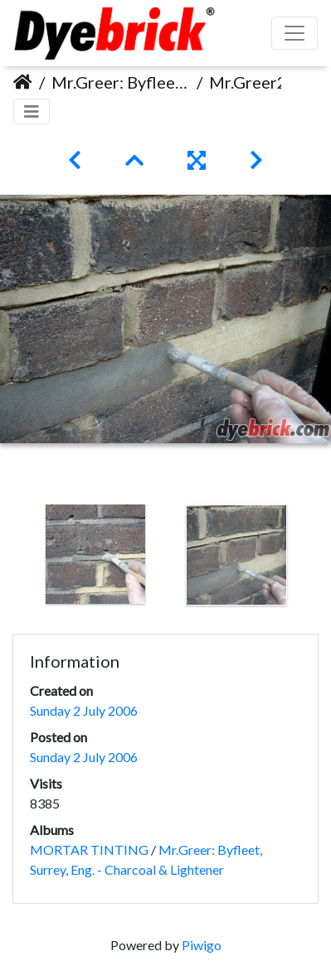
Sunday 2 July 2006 (84, 710)
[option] (95, 554)
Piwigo (202, 945)
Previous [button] (12, 558)
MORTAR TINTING (89, 850)
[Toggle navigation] (32, 111)
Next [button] (319, 558)
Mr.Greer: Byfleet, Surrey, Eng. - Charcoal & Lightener (121, 82)
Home (23, 82)
